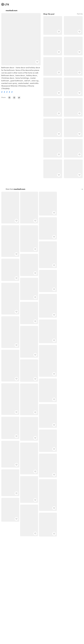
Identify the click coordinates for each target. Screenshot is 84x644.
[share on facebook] (9, 98)
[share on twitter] (19, 98)
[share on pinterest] (14, 98)
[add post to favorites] (37, 62)
